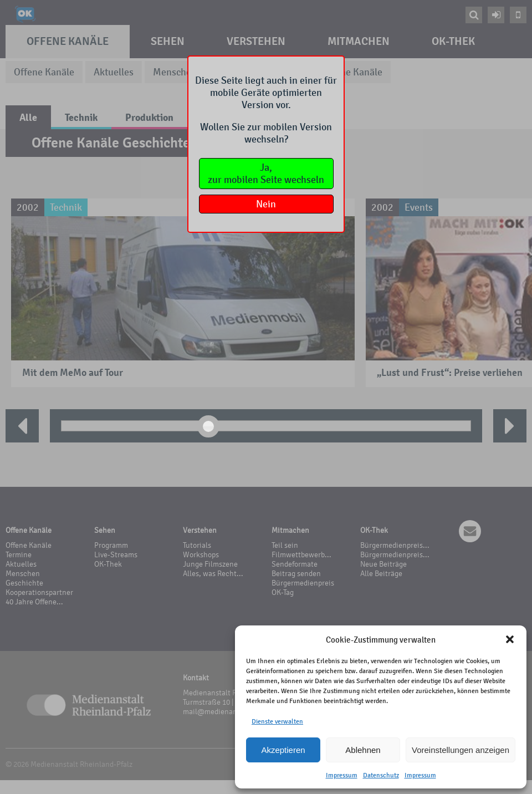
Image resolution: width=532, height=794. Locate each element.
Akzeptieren (283, 750)
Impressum (342, 775)
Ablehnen (363, 750)
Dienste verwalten (277, 721)
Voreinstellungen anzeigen (461, 750)
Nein (266, 204)
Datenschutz (381, 775)
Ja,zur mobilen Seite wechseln (266, 174)
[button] (510, 639)
